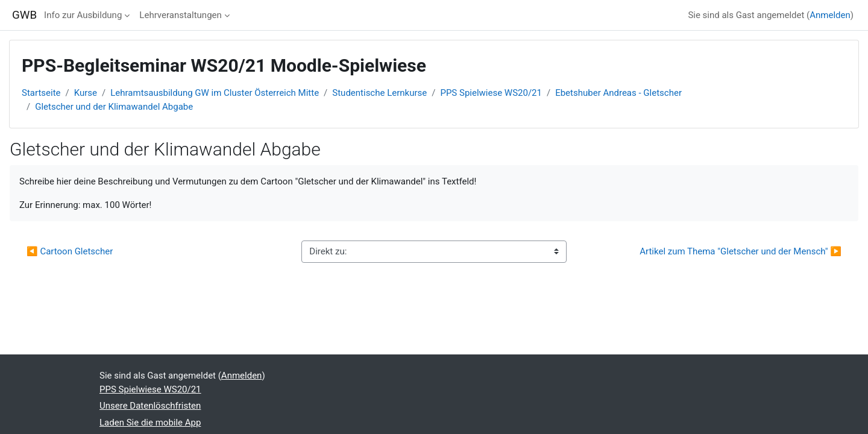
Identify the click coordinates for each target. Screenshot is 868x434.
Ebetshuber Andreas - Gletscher (618, 93)
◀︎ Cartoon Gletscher (70, 251)
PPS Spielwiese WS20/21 (491, 93)
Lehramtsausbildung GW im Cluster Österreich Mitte (215, 93)
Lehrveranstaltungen (180, 15)
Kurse (86, 93)
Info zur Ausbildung (83, 15)
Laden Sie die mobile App (150, 423)
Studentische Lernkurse (379, 93)
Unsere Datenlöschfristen (150, 406)
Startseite (41, 93)
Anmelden (830, 15)
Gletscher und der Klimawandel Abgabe (114, 107)
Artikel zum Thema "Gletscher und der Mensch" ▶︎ (741, 251)
